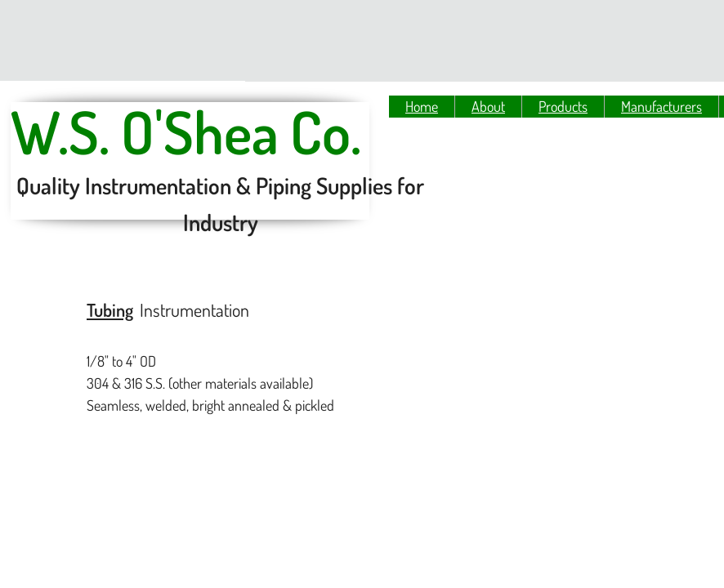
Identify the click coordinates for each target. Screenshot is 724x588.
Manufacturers (661, 106)
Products (563, 106)
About (488, 106)
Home (422, 106)
